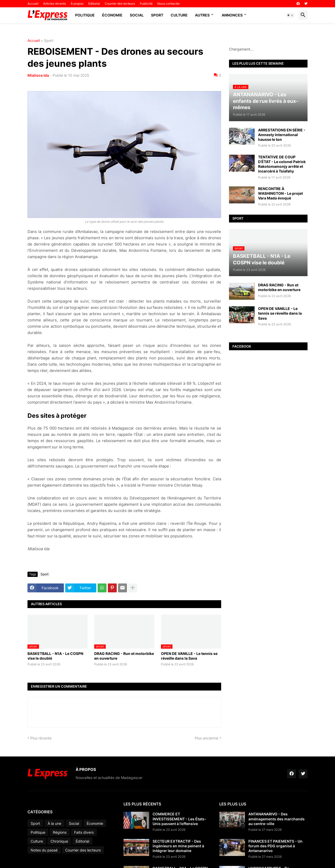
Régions (60, 832)
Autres (202, 15)
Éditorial (94, 4)
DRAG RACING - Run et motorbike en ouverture (124, 656)
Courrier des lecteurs (120, 4)
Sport (157, 15)
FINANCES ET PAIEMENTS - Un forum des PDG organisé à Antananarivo (275, 846)
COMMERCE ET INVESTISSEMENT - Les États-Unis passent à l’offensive (179, 819)
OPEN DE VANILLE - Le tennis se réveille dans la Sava (189, 656)
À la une (54, 823)
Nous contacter (169, 4)
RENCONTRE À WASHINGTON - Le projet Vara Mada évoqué (280, 193)
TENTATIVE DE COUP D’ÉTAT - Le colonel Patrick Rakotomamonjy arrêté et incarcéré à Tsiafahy (282, 164)
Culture (179, 15)
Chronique (59, 841)
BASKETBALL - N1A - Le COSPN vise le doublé (55, 656)
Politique (85, 15)
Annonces (232, 15)
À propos (77, 4)
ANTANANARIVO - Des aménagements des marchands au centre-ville (277, 819)
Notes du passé (44, 850)
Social (137, 15)
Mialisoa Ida (38, 75)
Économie (112, 15)
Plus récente (41, 738)
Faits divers (84, 832)
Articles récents (55, 4)
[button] (290, 15)
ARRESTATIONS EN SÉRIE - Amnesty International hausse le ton (282, 135)
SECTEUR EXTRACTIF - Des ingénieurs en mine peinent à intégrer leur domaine (178, 846)
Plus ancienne (206, 738)
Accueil (33, 4)
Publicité (146, 4)
